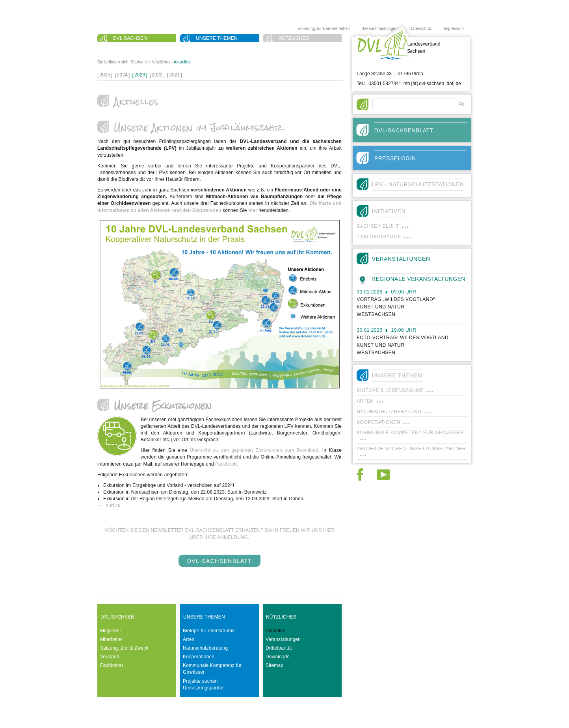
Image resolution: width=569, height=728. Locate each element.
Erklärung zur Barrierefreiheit (324, 29)
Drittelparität (279, 648)
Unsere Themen (217, 38)
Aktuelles (182, 62)
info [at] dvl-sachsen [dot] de (432, 84)
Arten (189, 639)
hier (253, 210)
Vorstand (110, 657)
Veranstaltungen (283, 639)
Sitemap (274, 665)
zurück (113, 505)
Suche (122, 48)
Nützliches (294, 38)
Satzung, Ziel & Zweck (124, 648)
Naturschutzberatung (205, 648)
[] (105, 75)
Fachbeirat (112, 665)
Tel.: (361, 84)
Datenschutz (421, 29)
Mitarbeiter (112, 639)
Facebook (226, 464)
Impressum (454, 29)
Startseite (139, 62)
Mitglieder (111, 631)
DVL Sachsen (130, 38)
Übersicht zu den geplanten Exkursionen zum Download (254, 450)
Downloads (278, 657)
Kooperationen (199, 657)
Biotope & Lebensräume (209, 631)
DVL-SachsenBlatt (220, 561)
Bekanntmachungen (380, 29)
